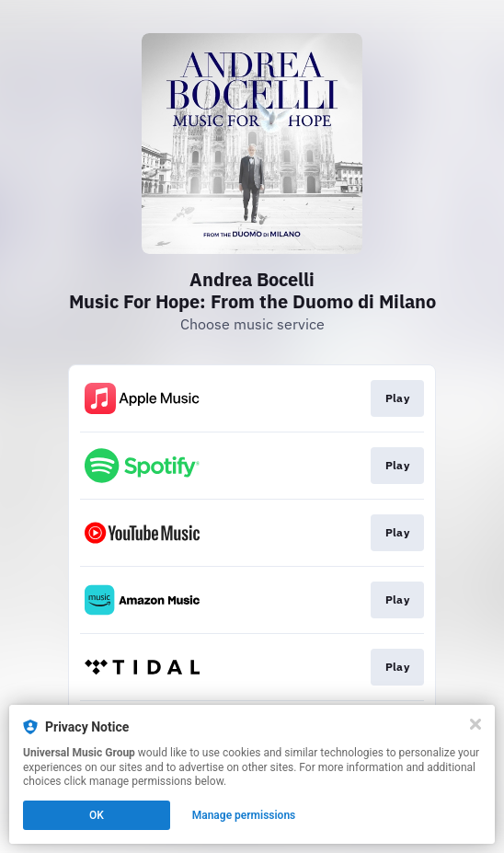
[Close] (475, 724)
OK (97, 815)
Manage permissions (244, 815)
